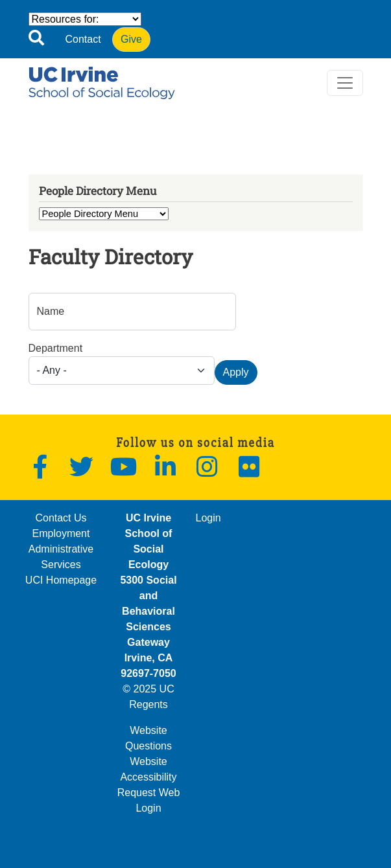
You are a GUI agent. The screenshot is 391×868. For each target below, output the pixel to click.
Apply (236, 372)
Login (208, 518)
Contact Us (61, 518)
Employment (61, 533)
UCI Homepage (61, 580)
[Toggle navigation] (345, 83)
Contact (83, 39)
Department (56, 348)
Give (131, 39)
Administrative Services (61, 557)
